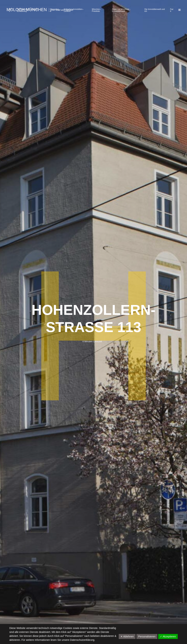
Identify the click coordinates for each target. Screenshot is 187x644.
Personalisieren (147, 636)
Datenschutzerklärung (82, 640)
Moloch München (27, 10)
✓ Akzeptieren (168, 636)
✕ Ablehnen (127, 636)
